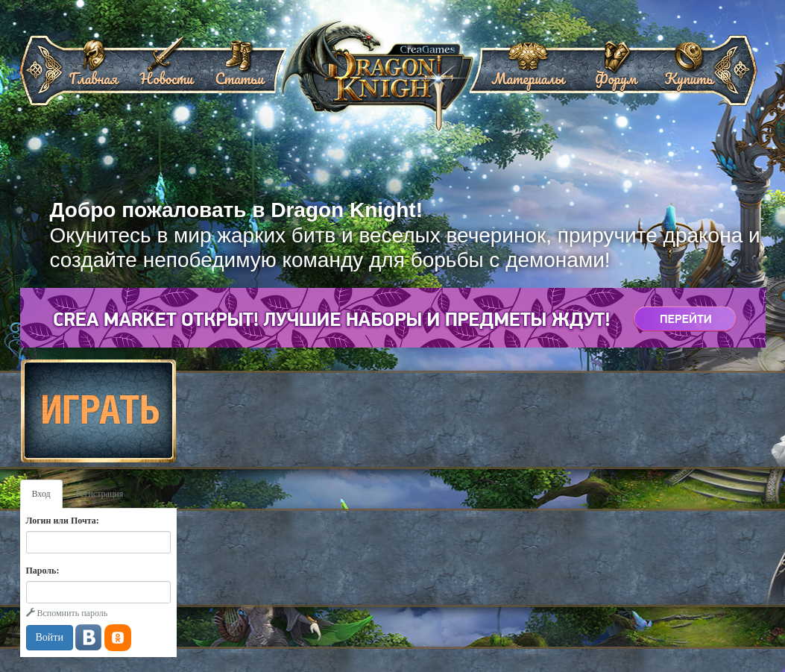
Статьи (239, 73)
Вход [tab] (41, 494)
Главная (94, 73)
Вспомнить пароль (67, 613)
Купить (688, 73)
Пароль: (43, 571)
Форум (616, 73)
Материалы (528, 73)
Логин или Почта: (63, 521)
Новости (166, 73)
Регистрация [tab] (100, 494)
